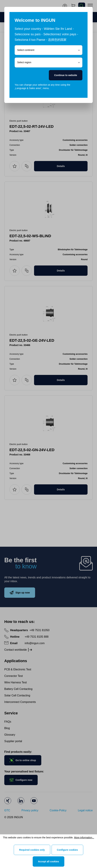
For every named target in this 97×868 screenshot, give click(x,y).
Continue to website (66, 75)
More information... (84, 838)
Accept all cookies (48, 861)
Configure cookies (67, 850)
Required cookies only (32, 850)
